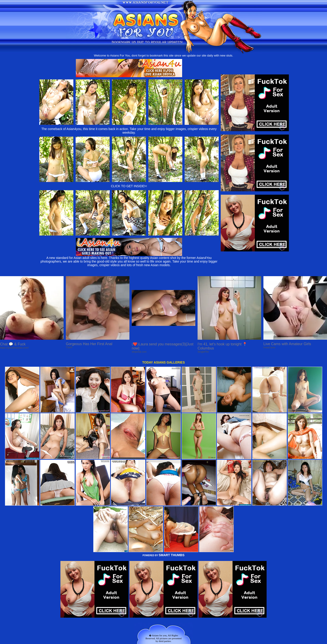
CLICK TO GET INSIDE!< (129, 186)
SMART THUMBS (172, 555)
